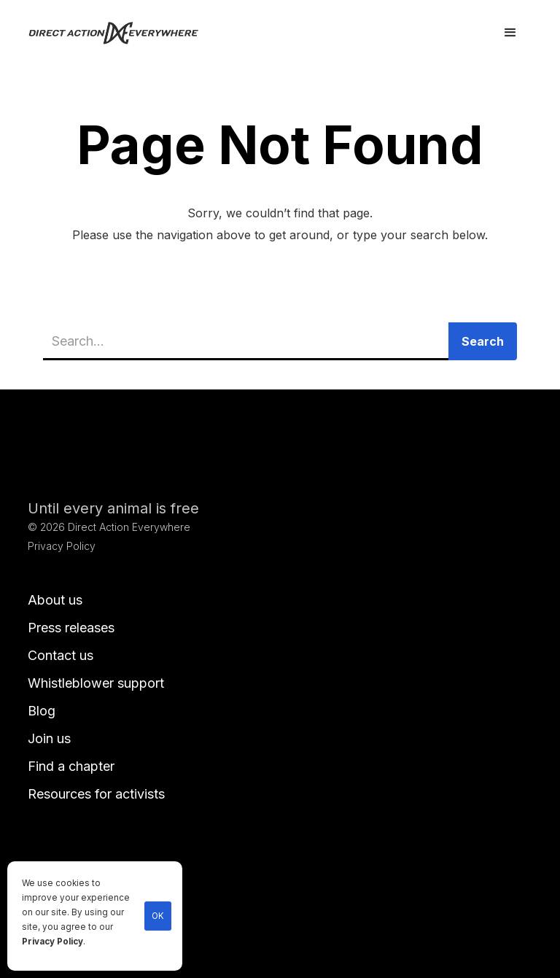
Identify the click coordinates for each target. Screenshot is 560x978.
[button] (510, 33)
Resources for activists (96, 794)
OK (158, 916)
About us (55, 600)
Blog (42, 711)
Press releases (71, 628)
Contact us (61, 655)
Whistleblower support (96, 683)
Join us (49, 738)
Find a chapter (71, 766)
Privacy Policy (52, 942)
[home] (122, 33)
